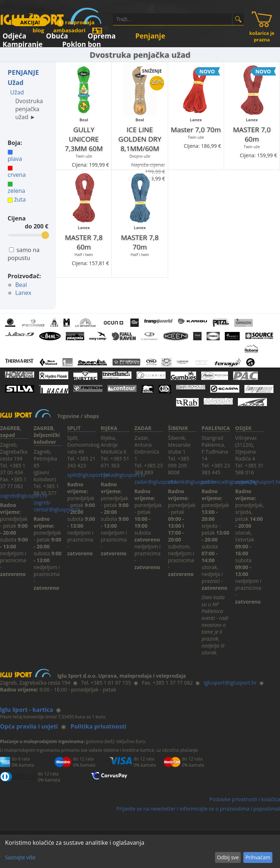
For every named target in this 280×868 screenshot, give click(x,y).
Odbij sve (228, 857)
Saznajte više (20, 857)
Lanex (23, 293)
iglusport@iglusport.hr (230, 683)
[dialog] (140, 851)
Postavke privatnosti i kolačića (245, 799)
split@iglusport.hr (88, 475)
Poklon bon (82, 43)
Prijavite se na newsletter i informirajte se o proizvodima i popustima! (198, 809)
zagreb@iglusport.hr (24, 496)
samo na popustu (24, 254)
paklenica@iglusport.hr (229, 482)
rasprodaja (76, 22)
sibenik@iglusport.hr (192, 482)
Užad (16, 82)
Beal (21, 285)
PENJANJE (23, 72)
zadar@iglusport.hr (157, 482)
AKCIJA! (30, 22)
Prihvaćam (258, 857)
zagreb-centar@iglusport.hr (57, 506)
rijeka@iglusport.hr (123, 475)
